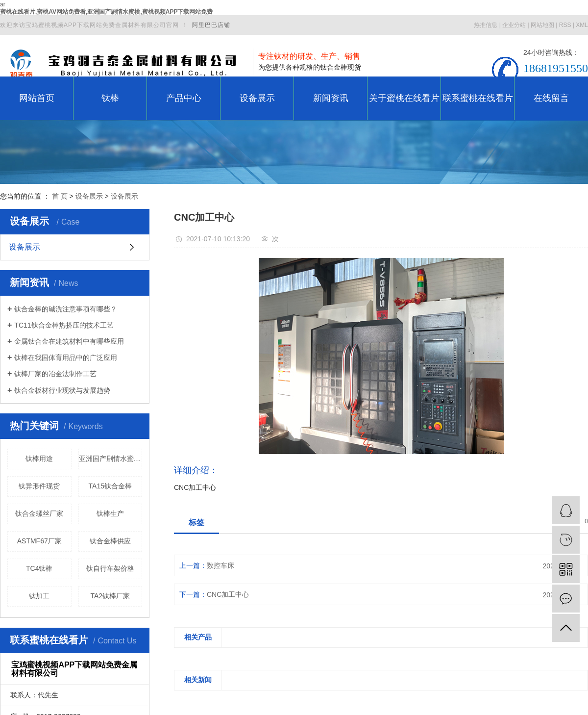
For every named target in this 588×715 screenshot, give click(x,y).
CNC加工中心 (228, 594)
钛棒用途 (39, 459)
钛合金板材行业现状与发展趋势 (62, 390)
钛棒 (110, 98)
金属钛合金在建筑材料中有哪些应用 (69, 341)
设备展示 (257, 98)
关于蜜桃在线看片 (404, 98)
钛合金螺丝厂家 (39, 513)
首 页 (60, 196)
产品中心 (184, 98)
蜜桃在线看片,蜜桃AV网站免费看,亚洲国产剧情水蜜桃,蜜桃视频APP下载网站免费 (106, 12)
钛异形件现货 (39, 486)
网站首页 (37, 98)
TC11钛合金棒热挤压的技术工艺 (64, 325)
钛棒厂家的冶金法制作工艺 (55, 374)
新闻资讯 (331, 98)
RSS (565, 25)
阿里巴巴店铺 (211, 25)
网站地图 (542, 25)
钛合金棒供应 (110, 541)
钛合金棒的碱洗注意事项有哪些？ (66, 309)
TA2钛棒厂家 (110, 596)
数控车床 (220, 565)
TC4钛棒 (39, 568)
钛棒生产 (110, 513)
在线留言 (551, 98)
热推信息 (486, 25)
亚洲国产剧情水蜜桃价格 (111, 459)
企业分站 (514, 25)
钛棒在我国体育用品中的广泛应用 (66, 357)
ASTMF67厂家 (39, 541)
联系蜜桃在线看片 (478, 98)
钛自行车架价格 (110, 568)
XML (582, 25)
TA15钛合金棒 (110, 486)
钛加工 (39, 596)
